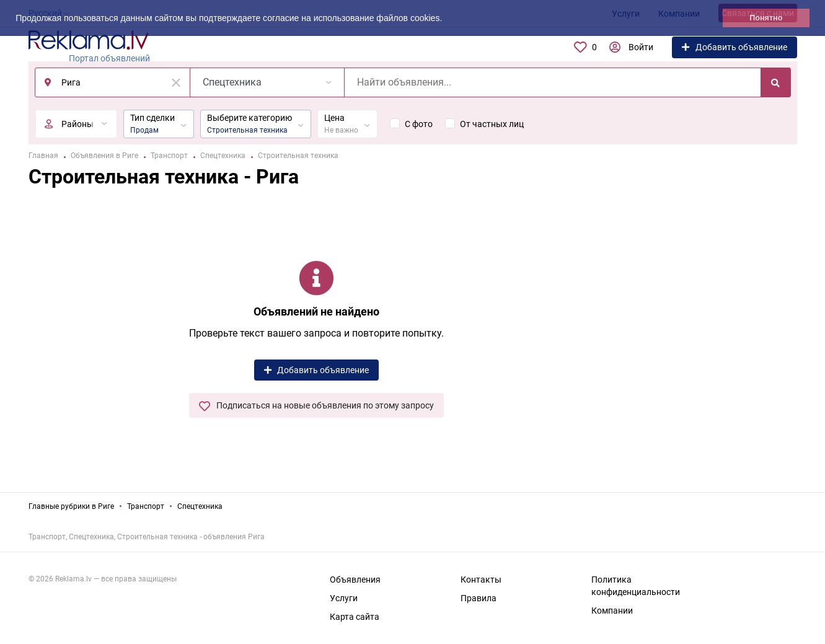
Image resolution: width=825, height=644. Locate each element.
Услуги (344, 598)
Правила (479, 598)
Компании (612, 611)
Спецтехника (200, 506)
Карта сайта (355, 617)
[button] (446, 19)
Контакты (481, 580)
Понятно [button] (766, 18)
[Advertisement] (710, 333)
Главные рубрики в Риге (71, 506)
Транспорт (146, 506)
